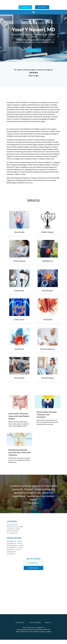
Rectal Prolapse (48, 378)
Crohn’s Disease (19, 261)
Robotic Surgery (48, 232)
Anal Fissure (19, 349)
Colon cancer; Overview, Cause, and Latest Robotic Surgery (19, 416)
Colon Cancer (19, 319)
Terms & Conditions (35, 623)
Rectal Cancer (48, 291)
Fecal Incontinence (48, 349)
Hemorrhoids (19, 232)
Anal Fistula (48, 319)
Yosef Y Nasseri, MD (33, 29)
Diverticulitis (19, 378)
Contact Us (48, 623)
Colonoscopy (19, 291)
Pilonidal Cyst (48, 261)
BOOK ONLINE (42, 7)
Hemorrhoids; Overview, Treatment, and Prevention (47, 415)
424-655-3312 (25, 7)
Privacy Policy (20, 623)
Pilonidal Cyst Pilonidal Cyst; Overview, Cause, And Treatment (19, 452)
